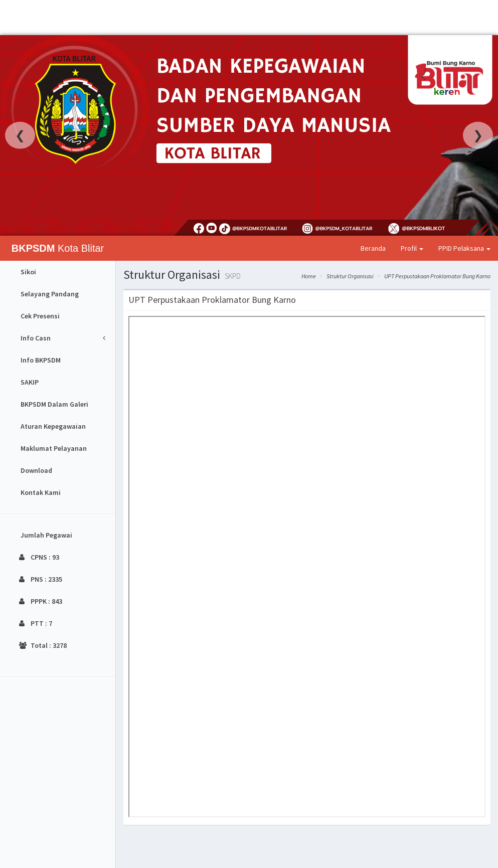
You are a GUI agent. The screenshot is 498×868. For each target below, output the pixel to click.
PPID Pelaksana (464, 248)
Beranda (373, 248)
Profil (412, 248)
